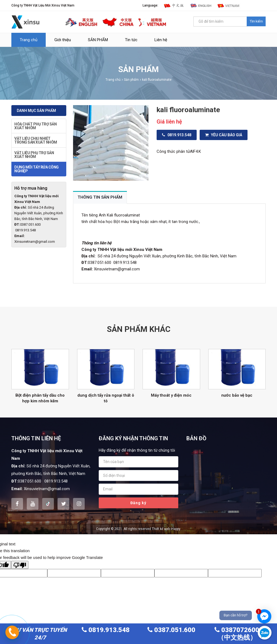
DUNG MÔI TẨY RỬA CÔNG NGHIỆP (37, 169)
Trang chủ (29, 40)
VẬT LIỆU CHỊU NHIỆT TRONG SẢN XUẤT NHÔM (36, 140)
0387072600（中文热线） (237, 634)
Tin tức (131, 40)
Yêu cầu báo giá (224, 135)
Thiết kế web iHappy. (166, 529)
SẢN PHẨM (98, 40)
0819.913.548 (177, 135)
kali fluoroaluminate (157, 80)
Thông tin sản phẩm (100, 197)
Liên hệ (161, 40)
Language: (150, 5)
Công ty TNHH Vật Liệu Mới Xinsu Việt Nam (43, 5)
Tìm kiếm (256, 21)
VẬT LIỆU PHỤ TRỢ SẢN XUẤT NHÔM (34, 155)
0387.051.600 (171, 630)
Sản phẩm (131, 80)
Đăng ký (138, 503)
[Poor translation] (20, 565)
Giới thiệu (63, 40)
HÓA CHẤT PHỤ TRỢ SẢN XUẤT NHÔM (35, 126)
